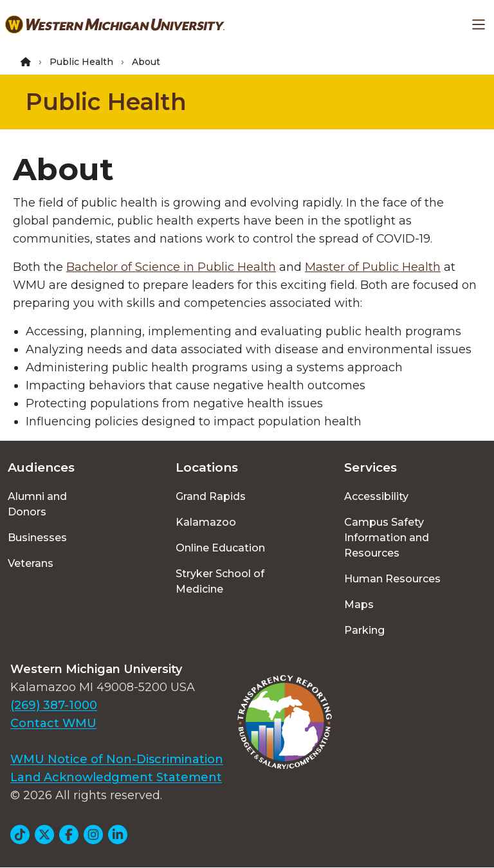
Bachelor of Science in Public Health (171, 267)
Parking (364, 630)
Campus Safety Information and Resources (387, 538)
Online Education (220, 548)
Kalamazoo (206, 522)
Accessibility (376, 496)
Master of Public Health (373, 267)
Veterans (31, 563)
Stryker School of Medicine (220, 581)
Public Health (81, 62)
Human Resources (392, 579)
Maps (359, 605)
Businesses (37, 538)
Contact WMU (53, 723)
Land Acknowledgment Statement (116, 777)
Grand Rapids (211, 496)
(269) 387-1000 (54, 705)
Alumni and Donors (37, 504)
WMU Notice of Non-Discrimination (117, 759)
